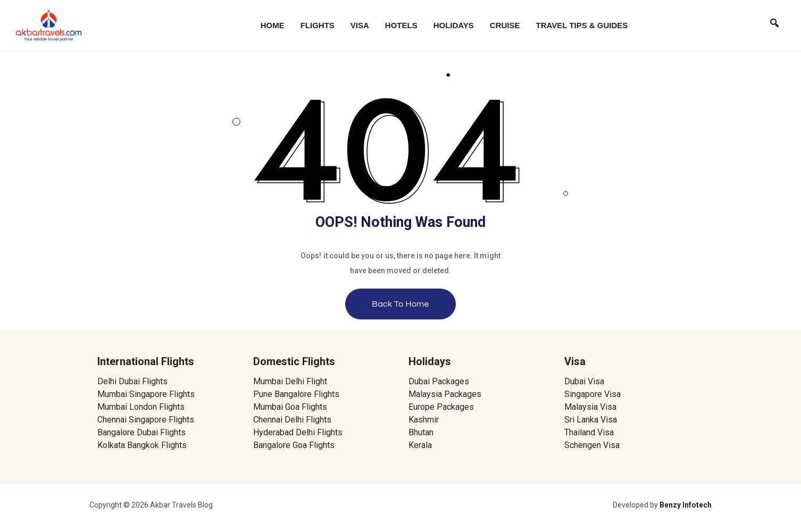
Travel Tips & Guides (582, 25)
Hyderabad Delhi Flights (298, 432)
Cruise (505, 25)
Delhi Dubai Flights (132, 381)
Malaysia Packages (445, 394)
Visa (360, 25)
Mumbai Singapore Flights (146, 394)
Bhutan (421, 432)
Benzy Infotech (686, 505)
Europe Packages (441, 407)
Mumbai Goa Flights (290, 407)
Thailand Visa (589, 432)
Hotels (401, 25)
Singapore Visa (593, 394)
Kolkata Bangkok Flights (142, 445)
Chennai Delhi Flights (292, 420)
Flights (318, 25)
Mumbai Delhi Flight (290, 381)
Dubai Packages (439, 381)
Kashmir (424, 420)
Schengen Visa (592, 445)
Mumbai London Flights (141, 407)
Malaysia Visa (590, 407)
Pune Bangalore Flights (296, 394)
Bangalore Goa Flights (294, 445)
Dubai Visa (584, 381)
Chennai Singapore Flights (146, 420)
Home (273, 25)
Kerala (420, 445)
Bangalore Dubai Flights (141, 432)
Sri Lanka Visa (592, 420)
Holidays (454, 25)
